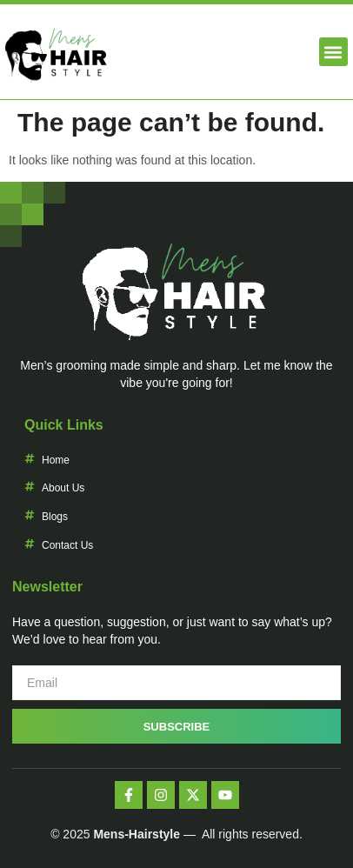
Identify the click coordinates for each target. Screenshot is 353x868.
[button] (333, 52)
